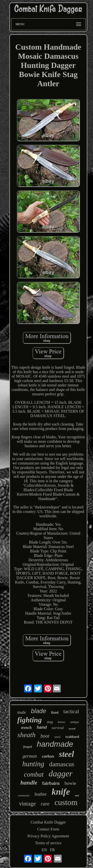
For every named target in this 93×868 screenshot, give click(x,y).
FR (52, 850)
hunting (33, 764)
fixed (55, 713)
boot (45, 736)
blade (39, 711)
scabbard (72, 737)
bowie (70, 783)
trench (26, 728)
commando (24, 795)
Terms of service (48, 843)
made (22, 712)
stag (50, 722)
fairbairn (51, 783)
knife (61, 792)
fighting (30, 720)
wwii (57, 737)
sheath (26, 735)
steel (66, 754)
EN (44, 850)
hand (42, 727)
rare (45, 804)
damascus (62, 764)
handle (29, 783)
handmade (55, 744)
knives (62, 722)
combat (34, 774)
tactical (71, 711)
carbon (48, 756)
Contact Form (48, 829)
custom (66, 802)
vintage (28, 804)
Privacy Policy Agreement (48, 836)
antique (75, 722)
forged (28, 747)
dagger (61, 774)
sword (72, 728)
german (30, 756)
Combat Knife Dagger (48, 822)
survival (58, 728)
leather (41, 794)
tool (77, 796)
